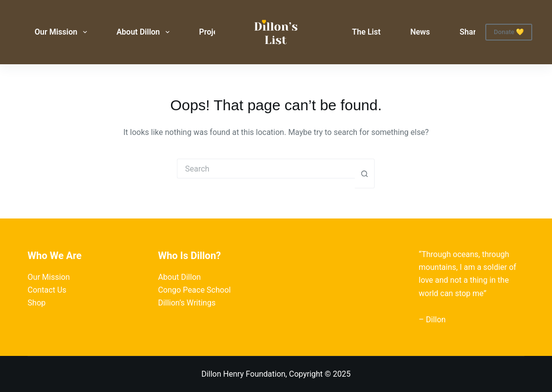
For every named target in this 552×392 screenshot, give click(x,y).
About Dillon (145, 32)
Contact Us (47, 290)
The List (366, 32)
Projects (214, 32)
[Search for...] (266, 169)
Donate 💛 (509, 32)
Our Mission (63, 32)
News (420, 32)
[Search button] (365, 174)
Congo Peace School (194, 290)
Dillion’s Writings (187, 303)
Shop (37, 303)
